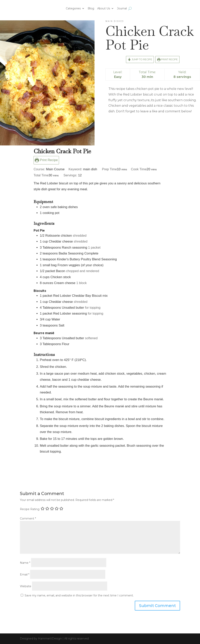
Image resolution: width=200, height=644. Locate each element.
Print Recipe (167, 59)
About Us (104, 8)
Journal (122, 8)
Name (25, 563)
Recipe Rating (30, 509)
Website (26, 586)
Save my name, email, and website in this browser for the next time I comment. (79, 595)
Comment (28, 519)
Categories (73, 8)
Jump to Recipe (140, 59)
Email (25, 575)
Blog (91, 8)
